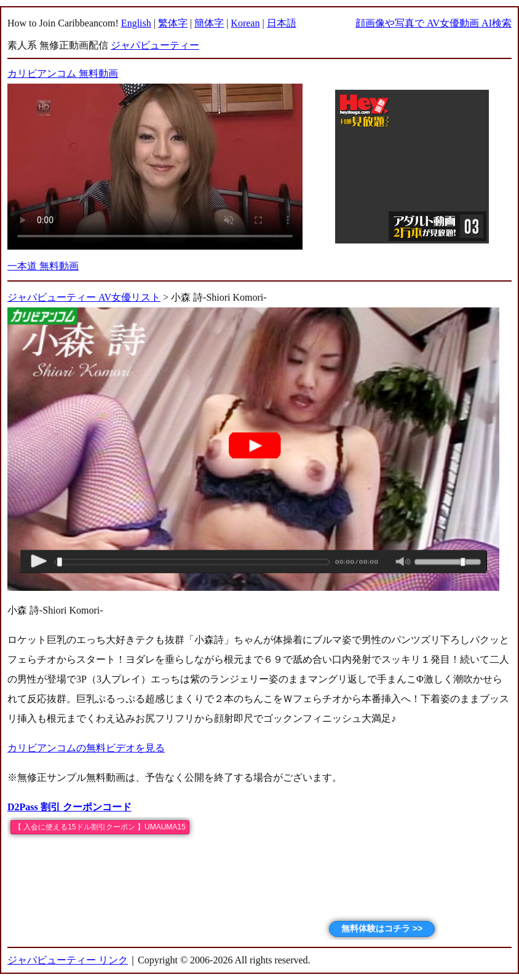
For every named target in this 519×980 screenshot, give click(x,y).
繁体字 (173, 23)
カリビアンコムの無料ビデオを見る (86, 748)
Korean (245, 23)
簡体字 (209, 23)
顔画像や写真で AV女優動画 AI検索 (434, 23)
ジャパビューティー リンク (68, 960)
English (136, 23)
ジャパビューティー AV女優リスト (84, 297)
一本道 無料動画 (43, 266)
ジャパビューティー (155, 45)
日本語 (282, 23)
